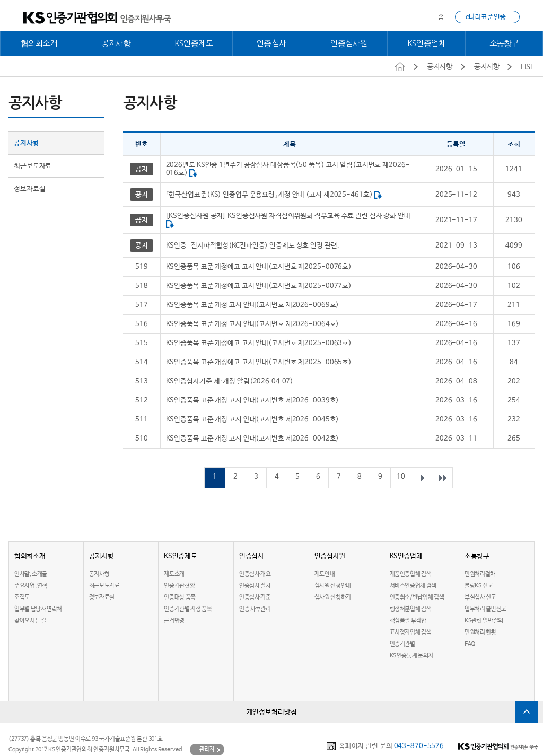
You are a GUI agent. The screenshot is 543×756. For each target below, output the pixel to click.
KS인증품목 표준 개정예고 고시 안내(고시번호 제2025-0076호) (259, 267)
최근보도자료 (33, 166)
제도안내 (325, 574)
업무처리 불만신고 (485, 609)
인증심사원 (349, 43)
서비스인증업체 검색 (413, 586)
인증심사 (271, 43)
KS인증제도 (194, 43)
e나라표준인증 (486, 17)
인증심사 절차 (255, 586)
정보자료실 (29, 189)
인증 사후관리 (255, 609)
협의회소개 (39, 43)
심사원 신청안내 (333, 586)
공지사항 (116, 43)
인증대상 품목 (179, 597)
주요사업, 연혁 (31, 586)
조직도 (22, 597)
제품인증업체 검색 (411, 574)
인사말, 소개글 (31, 574)
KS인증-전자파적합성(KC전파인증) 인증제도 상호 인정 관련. (253, 246)
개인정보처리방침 (272, 712)
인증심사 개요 (255, 574)
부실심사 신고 (480, 597)
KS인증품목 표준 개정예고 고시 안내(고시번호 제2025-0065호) (259, 362)
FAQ (470, 644)
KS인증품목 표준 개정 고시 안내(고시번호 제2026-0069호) (253, 305)
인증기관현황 (179, 586)
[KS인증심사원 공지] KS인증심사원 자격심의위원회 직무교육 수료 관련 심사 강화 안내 (288, 216)
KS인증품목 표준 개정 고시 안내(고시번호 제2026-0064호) (253, 324)
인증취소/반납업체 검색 (417, 597)
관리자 (207, 750)
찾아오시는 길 (30, 621)
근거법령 (174, 621)
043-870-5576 (419, 746)
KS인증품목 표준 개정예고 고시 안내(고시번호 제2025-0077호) (259, 286)
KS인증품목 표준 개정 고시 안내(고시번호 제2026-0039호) (253, 401)
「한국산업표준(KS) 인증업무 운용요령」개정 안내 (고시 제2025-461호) (269, 195)
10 (401, 477)
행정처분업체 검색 (411, 609)
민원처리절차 (480, 574)
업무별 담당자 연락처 (38, 609)
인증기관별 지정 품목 (188, 609)
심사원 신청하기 (333, 597)
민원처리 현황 (480, 632)
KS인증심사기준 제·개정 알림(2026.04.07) (230, 381)
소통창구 (504, 43)
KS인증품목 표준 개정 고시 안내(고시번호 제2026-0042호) (253, 439)
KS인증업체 (427, 43)
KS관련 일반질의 (484, 621)
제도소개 (174, 574)
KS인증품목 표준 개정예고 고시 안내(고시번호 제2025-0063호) (259, 343)
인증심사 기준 (255, 597)
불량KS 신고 (479, 586)
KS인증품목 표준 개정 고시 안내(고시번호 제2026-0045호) (253, 420)
